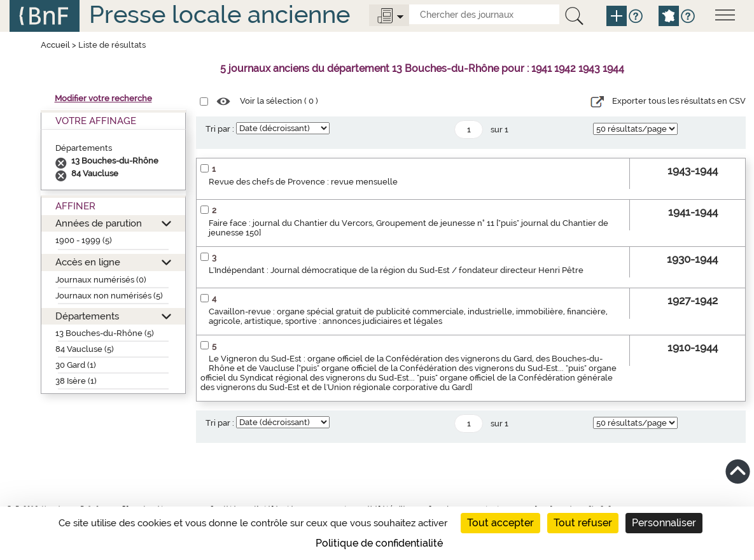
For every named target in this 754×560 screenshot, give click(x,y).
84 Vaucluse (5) (85, 349)
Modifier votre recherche (103, 98)
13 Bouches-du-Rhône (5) (105, 333)
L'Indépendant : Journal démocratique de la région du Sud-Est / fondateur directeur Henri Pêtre (396, 270)
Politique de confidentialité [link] (379, 543)
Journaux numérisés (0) (101, 280)
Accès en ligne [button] (88, 262)
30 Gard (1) (76, 365)
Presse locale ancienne (220, 14)
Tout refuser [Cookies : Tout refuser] (583, 523)
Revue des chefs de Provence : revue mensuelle (303, 182)
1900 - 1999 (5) (84, 240)
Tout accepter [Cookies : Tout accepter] (500, 523)
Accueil (55, 45)
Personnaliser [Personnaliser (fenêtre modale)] (664, 523)
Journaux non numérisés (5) (109, 296)
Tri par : (220, 129)
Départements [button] (87, 316)
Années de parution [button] (99, 223)
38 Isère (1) (76, 381)
